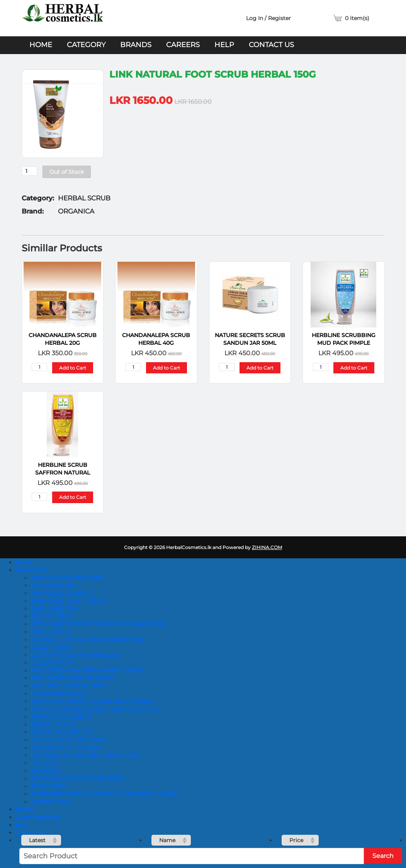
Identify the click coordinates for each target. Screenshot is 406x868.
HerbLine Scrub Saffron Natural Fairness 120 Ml (63, 469)
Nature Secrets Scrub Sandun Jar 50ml (250, 339)
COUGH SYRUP (52, 663)
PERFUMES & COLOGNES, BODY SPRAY (85, 755)
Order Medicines (38, 817)
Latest (37, 840)
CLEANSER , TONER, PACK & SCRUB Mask (87, 639)
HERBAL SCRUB (53, 724)
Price (296, 840)
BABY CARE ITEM (54, 609)
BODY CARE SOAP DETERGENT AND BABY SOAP (98, 624)
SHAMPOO (46, 771)
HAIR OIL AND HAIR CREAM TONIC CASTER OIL (95, 709)
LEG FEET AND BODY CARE (69, 740)
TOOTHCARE (48, 786)
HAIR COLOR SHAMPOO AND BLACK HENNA (92, 701)
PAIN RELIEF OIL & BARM (65, 748)
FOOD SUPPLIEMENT (60, 693)
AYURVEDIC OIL (53, 585)
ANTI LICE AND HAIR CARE (67, 578)
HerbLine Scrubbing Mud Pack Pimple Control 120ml (344, 339)
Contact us (271, 45)
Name (167, 840)
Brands (136, 45)
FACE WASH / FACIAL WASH (70, 686)
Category (86, 45)
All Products (32, 570)
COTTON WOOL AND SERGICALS (76, 655)
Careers (183, 45)
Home (41, 45)
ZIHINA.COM (267, 547)
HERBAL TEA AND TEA (61, 732)
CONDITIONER (51, 647)
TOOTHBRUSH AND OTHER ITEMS (77, 778)
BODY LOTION (51, 632)
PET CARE (44, 763)
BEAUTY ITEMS (51, 616)
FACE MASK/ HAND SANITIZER (72, 678)
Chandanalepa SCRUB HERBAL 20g (63, 339)
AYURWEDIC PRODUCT (63, 593)
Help (224, 45)
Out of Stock (67, 172)
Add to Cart (73, 368)
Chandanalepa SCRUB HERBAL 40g (156, 339)
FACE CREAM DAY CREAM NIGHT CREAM (87, 670)
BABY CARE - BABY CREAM (68, 601)
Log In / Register (268, 18)
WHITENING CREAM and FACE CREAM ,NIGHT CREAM (104, 794)
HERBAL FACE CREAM (61, 717)
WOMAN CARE (51, 802)
